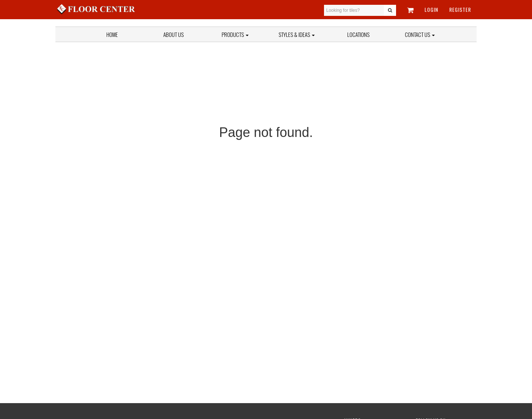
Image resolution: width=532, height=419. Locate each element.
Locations (358, 34)
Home (112, 34)
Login (431, 9)
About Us (173, 34)
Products (235, 34)
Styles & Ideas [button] (297, 34)
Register (460, 9)
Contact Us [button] (420, 34)
